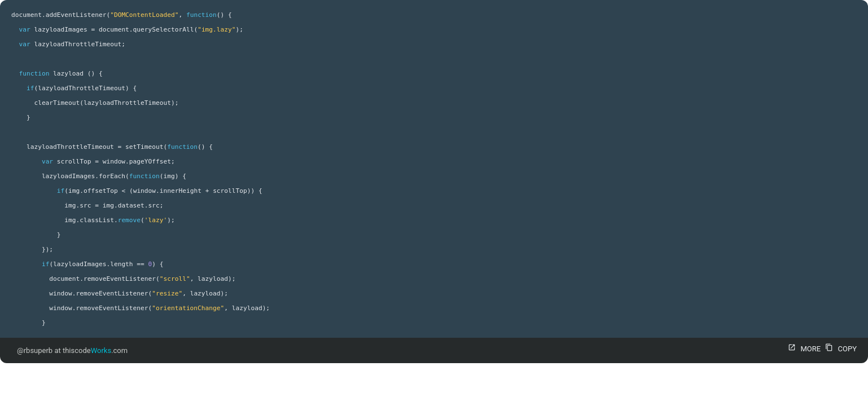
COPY (839, 349)
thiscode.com (95, 350)
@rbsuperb (35, 350)
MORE (803, 349)
